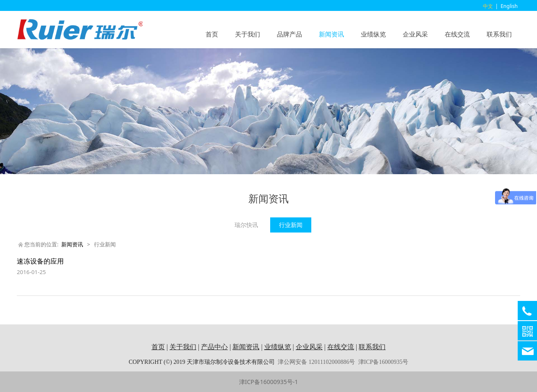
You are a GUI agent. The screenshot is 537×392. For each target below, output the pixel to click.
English (509, 6)
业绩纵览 (373, 34)
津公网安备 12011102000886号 (316, 362)
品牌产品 (289, 34)
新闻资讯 (331, 34)
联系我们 (499, 34)
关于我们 (248, 34)
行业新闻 (291, 225)
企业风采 (415, 34)
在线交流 (457, 34)
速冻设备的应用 (40, 261)
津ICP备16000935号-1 (269, 382)
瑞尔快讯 (246, 225)
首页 (212, 34)
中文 (488, 6)
